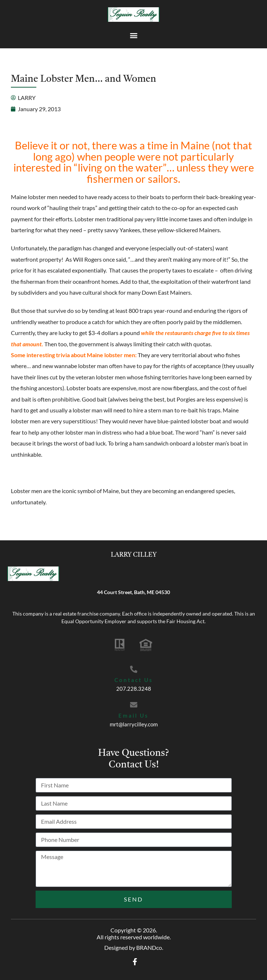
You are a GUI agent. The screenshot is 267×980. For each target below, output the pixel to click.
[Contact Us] (134, 669)
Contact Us (134, 680)
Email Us (133, 715)
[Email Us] (134, 705)
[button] (133, 35)
